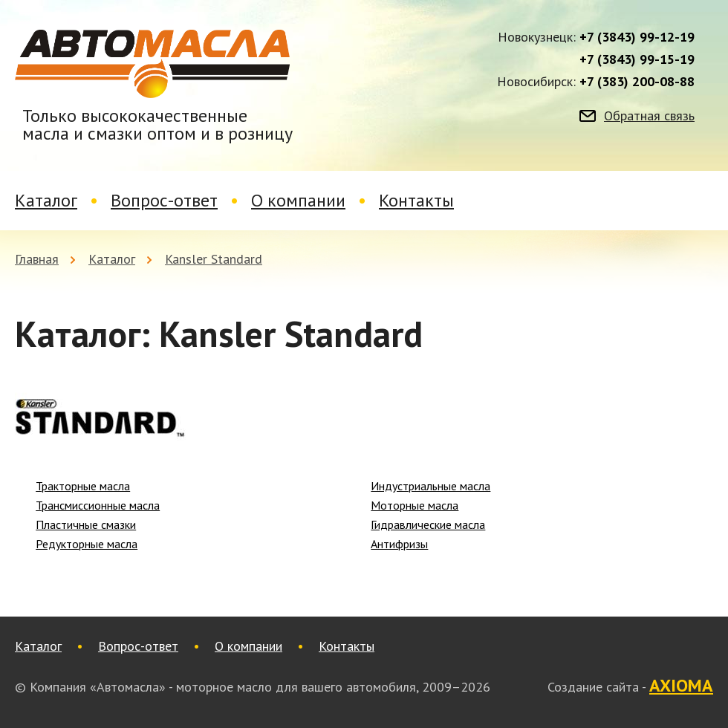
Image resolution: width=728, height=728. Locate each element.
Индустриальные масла (430, 486)
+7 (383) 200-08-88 (637, 82)
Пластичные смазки (86, 524)
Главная (37, 259)
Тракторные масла (83, 486)
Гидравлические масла (428, 524)
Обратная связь (649, 116)
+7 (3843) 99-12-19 (637, 37)
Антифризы (399, 544)
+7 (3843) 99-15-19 (637, 59)
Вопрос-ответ (164, 200)
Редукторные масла (87, 544)
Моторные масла (415, 505)
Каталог (46, 200)
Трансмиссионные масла (98, 505)
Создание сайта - (630, 686)
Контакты (416, 200)
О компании (298, 200)
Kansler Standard (214, 259)
